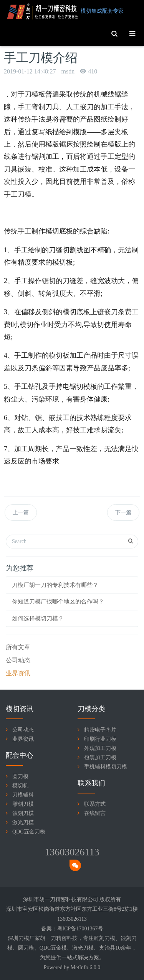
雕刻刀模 (23, 804)
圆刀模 (20, 776)
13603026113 (72, 852)
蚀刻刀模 (23, 813)
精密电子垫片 (100, 730)
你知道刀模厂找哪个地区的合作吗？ (58, 602)
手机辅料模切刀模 (106, 767)
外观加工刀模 (100, 748)
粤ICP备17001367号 (80, 929)
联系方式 (95, 804)
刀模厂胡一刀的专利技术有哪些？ (55, 585)
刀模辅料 (23, 795)
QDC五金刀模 (29, 832)
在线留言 (95, 813)
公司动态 (18, 660)
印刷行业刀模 (100, 739)
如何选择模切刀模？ (38, 618)
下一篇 (123, 512)
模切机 (20, 786)
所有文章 (18, 647)
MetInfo (79, 967)
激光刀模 (23, 822)
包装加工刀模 (100, 757)
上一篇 (21, 512)
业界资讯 (18, 673)
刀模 (110, 938)
